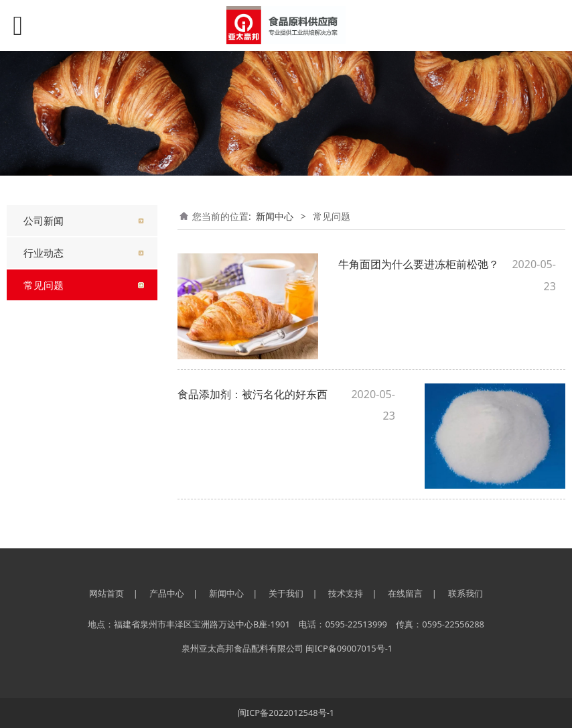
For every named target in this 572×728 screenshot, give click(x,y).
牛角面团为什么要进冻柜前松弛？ (419, 264)
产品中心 (167, 593)
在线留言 (405, 593)
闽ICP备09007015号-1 (349, 648)
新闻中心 (275, 216)
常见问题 (44, 285)
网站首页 (106, 593)
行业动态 (44, 253)
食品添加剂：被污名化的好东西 (253, 394)
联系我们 (466, 593)
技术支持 (346, 593)
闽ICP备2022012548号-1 (286, 713)
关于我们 (286, 593)
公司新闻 (44, 221)
